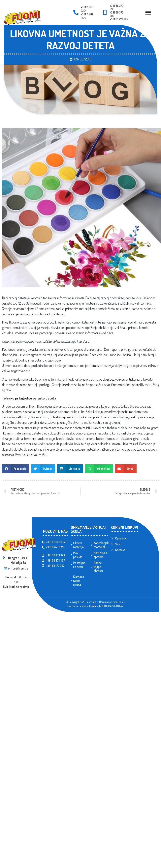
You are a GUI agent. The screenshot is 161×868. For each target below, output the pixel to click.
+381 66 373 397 (117, 14)
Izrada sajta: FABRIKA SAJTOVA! (106, 606)
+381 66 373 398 (117, 7)
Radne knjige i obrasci (98, 567)
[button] (15, 469)
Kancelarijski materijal (101, 545)
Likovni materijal (79, 545)
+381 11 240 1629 (87, 16)
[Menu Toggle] (148, 13)
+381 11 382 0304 (87, 9)
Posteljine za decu (79, 565)
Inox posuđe (78, 555)
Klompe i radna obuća (79, 581)
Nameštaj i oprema (100, 555)
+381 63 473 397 (119, 19)
